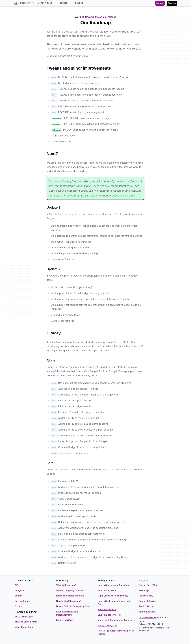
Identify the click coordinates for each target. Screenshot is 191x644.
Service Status (22, 601)
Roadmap (144, 590)
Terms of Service (148, 601)
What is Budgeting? (66, 585)
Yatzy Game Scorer (25, 627)
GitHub (18, 606)
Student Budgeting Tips (110, 615)
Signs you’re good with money (113, 596)
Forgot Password (148, 612)
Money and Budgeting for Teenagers (116, 620)
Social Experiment (24, 616)
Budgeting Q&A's (65, 620)
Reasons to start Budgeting (70, 596)
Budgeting (27, 3)
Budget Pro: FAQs (148, 585)
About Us (80, 3)
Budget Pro (20, 590)
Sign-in (160, 3)
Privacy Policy (146, 596)
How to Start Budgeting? (69, 601)
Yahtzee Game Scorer (26, 622)
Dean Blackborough (148, 618)
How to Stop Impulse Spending (113, 585)
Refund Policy (146, 606)
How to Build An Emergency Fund (73, 606)
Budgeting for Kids (107, 609)
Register (172, 3)
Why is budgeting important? (71, 590)
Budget (19, 596)
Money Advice (47, 3)
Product (65, 3)
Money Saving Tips (107, 625)
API (17, 585)
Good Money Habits (108, 590)
